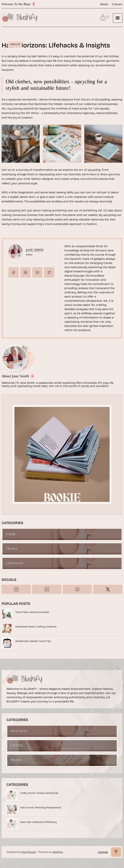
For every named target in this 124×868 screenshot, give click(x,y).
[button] (118, 18)
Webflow (58, 852)
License (103, 852)
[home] (19, 18)
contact (117, 4)
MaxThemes (29, 852)
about (104, 4)
